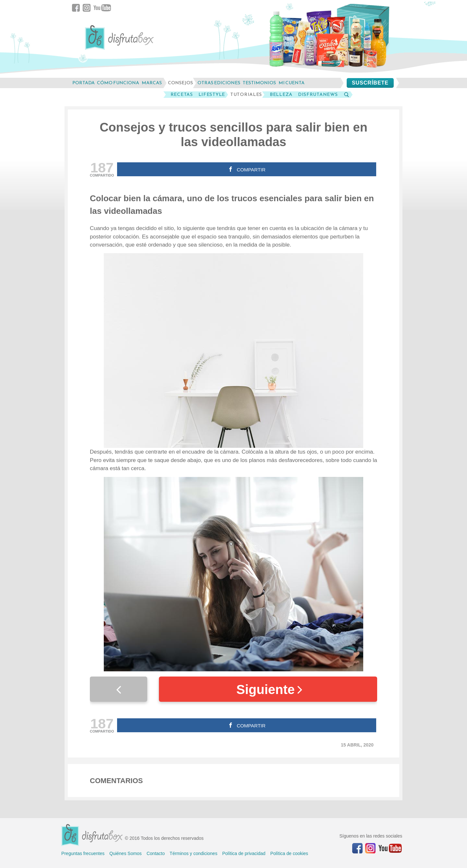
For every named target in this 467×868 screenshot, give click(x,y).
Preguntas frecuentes (83, 853)
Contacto (156, 853)
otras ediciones (219, 83)
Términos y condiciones (193, 853)
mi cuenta (292, 83)
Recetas (182, 95)
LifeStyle (212, 95)
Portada (84, 83)
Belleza (281, 95)
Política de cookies (289, 853)
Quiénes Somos (126, 853)
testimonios (259, 83)
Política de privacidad (244, 853)
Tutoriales (246, 95)
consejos (180, 83)
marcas (152, 83)
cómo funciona (118, 83)
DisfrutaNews (318, 95)
